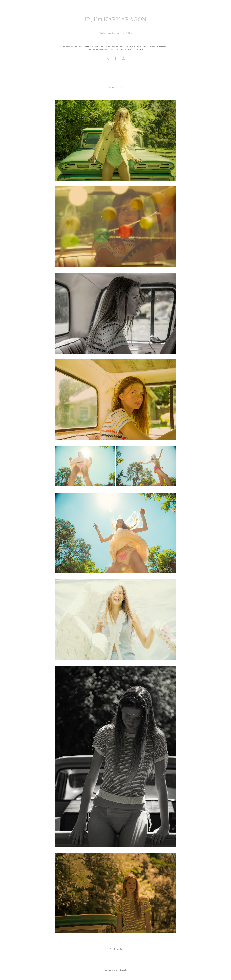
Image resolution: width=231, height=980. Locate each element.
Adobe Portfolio (121, 970)
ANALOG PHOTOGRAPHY (122, 49)
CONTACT (139, 49)
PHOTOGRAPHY (70, 46)
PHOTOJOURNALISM (98, 49)
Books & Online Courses (89, 46)
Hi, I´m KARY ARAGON (115, 19)
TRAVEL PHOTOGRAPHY (111, 46)
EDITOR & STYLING (158, 46)
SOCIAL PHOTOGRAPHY (136, 46)
